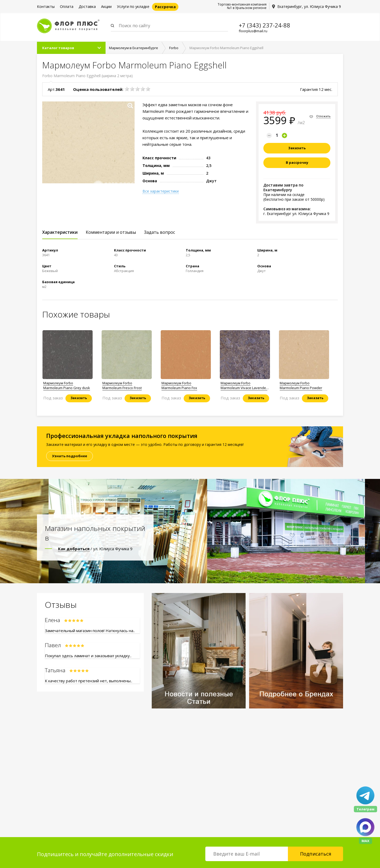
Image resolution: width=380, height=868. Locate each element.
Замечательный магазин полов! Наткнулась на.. (90, 631)
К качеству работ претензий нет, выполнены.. (89, 681)
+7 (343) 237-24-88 (265, 25)
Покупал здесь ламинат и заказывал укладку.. (88, 656)
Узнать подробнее (70, 456)
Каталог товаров (58, 48)
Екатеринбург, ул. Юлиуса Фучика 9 (309, 6)
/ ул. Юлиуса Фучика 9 (95, 549)
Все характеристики (161, 191)
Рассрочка (165, 7)
